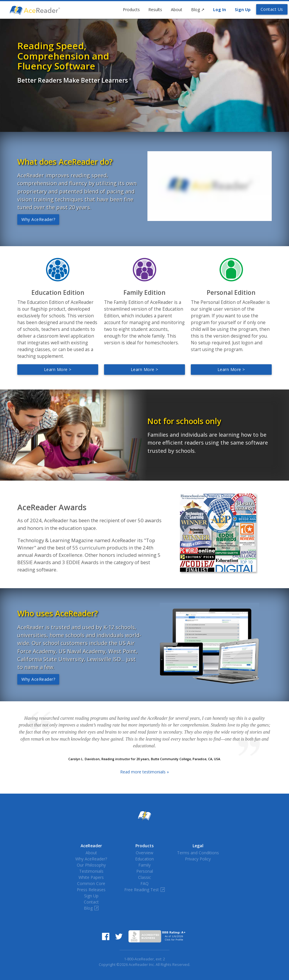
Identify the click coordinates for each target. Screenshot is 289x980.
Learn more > (58, 369)
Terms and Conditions (198, 853)
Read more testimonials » (144, 772)
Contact (91, 902)
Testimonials (91, 871)
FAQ (144, 883)
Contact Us (272, 9)
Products (131, 10)
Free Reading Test (144, 890)
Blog (198, 10)
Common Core (91, 883)
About (177, 10)
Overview (144, 853)
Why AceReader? (38, 219)
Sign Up (243, 10)
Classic (144, 877)
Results (155, 10)
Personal (145, 871)
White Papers (91, 877)
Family (144, 865)
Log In (220, 10)
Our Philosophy (91, 865)
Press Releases (91, 890)
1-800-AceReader (139, 959)
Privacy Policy (198, 859)
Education (144, 859)
